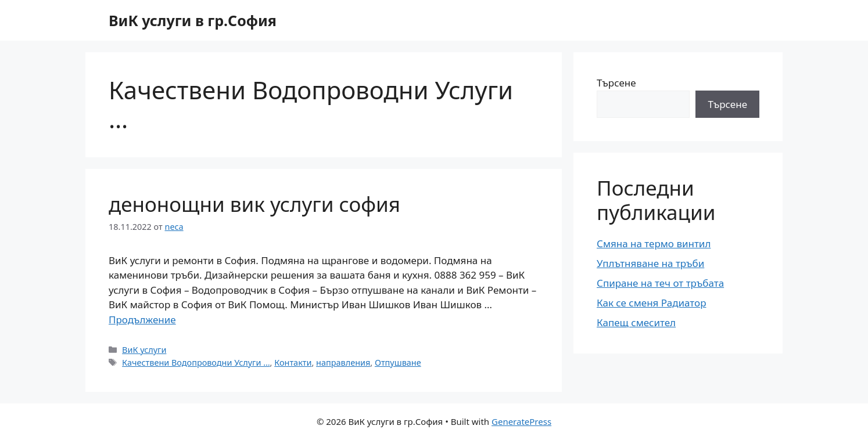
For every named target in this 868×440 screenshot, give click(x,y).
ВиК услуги (144, 350)
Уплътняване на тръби (650, 263)
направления (343, 363)
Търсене (616, 83)
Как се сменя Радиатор (651, 303)
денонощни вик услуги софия (254, 204)
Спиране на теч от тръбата (660, 283)
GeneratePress (521, 421)
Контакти (293, 363)
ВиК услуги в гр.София (193, 20)
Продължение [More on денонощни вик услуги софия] (142, 320)
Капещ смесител (636, 322)
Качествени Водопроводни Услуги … (196, 363)
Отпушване (398, 363)
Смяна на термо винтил (654, 244)
